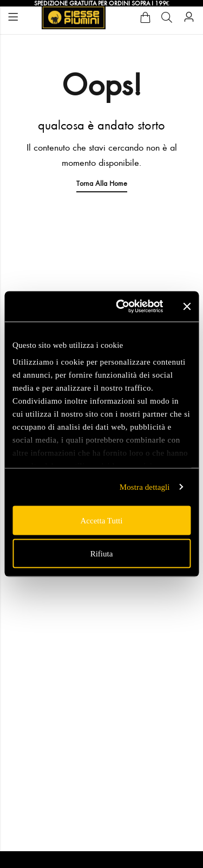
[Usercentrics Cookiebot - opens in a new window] (121, 307)
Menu (13, 17)
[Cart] (145, 17)
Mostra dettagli (145, 487)
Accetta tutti (102, 520)
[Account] (189, 17)
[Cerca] (167, 17)
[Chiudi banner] (187, 306)
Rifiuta (102, 554)
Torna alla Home (102, 183)
